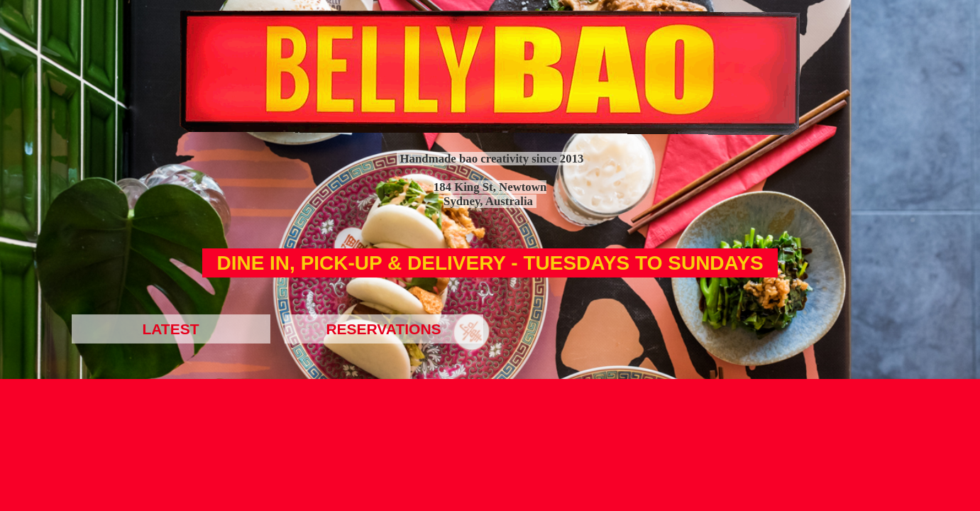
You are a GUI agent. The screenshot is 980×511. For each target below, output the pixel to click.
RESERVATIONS (383, 329)
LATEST (170, 329)
